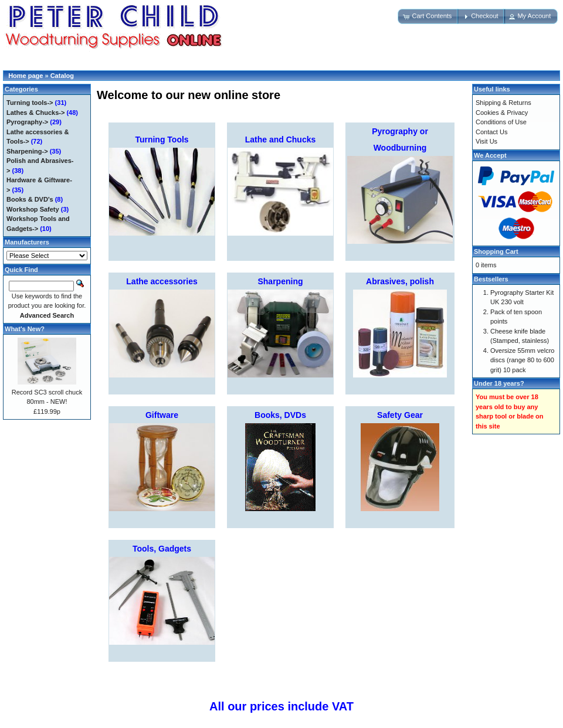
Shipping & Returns (503, 103)
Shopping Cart (496, 251)
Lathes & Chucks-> (35, 113)
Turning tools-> (30, 103)
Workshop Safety (33, 209)
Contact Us (491, 132)
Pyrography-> (27, 122)
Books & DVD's (30, 199)
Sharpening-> (27, 151)
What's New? (25, 329)
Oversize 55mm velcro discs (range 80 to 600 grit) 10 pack (522, 360)
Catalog (62, 76)
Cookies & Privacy (502, 113)
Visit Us (486, 141)
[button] (428, 16)
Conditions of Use (501, 122)
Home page (26, 76)
